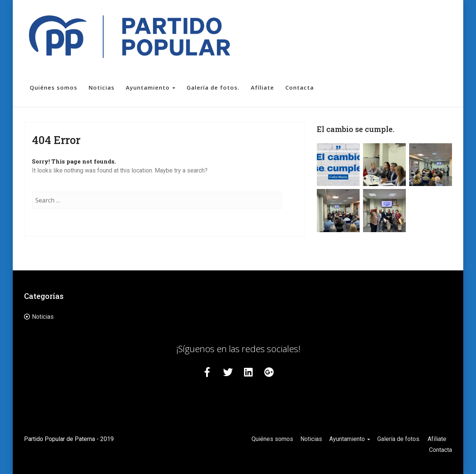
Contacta (300, 87)
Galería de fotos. (213, 87)
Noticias (102, 87)
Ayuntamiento (151, 87)
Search (290, 208)
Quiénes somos (53, 87)
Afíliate (262, 87)
